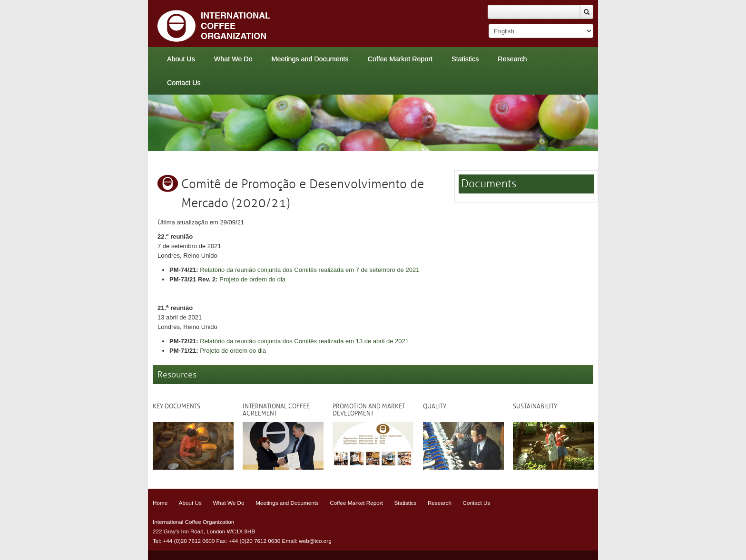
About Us (181, 59)
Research (512, 59)
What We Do (233, 59)
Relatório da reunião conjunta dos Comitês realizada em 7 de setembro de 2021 (309, 270)
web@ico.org (315, 541)
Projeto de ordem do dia (252, 279)
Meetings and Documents (310, 59)
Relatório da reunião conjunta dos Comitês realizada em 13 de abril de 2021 (304, 341)
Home (160, 503)
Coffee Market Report (400, 59)
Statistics (465, 59)
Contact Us (184, 83)
